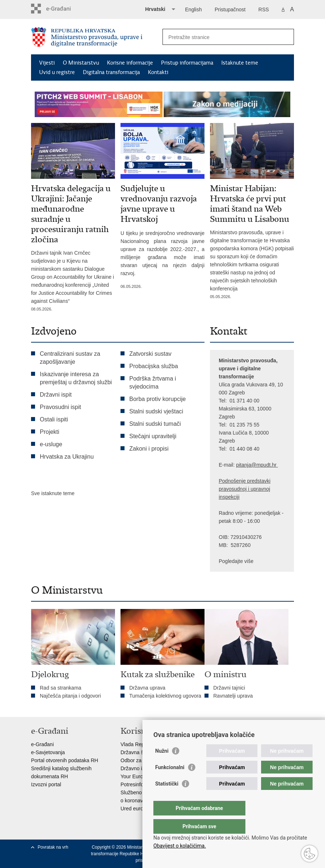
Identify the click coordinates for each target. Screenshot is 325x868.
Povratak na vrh (53, 847)
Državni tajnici (229, 688)
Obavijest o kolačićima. (180, 846)
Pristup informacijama (187, 63)
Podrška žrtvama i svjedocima (153, 383)
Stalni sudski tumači (155, 424)
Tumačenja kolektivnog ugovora (165, 696)
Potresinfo (132, 784)
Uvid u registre (57, 72)
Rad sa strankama (61, 688)
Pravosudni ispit (60, 407)
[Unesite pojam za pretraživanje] (220, 37)
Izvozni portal (46, 784)
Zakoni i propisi (149, 449)
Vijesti (47, 63)
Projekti (49, 432)
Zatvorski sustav (150, 354)
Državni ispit (56, 395)
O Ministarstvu (81, 63)
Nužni (162, 765)
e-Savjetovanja (48, 752)
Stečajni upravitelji (153, 436)
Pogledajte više (236, 561)
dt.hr (271, 465)
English (194, 9)
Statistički (167, 798)
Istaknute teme (240, 63)
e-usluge (51, 444)
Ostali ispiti (54, 419)
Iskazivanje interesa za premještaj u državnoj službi (76, 378)
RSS (264, 9)
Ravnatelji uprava (233, 696)
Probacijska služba (154, 366)
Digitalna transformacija (111, 72)
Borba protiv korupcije (158, 399)
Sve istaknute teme (53, 493)
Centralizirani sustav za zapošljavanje (70, 358)
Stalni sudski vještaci (157, 411)
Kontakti (158, 72)
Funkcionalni (170, 782)
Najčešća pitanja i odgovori (70, 696)
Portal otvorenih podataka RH (65, 760)
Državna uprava (147, 688)
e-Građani (42, 744)
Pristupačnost (230, 9)
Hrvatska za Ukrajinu (67, 457)
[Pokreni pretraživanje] (286, 37)
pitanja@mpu (251, 465)
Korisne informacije (130, 63)
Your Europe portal (142, 776)
